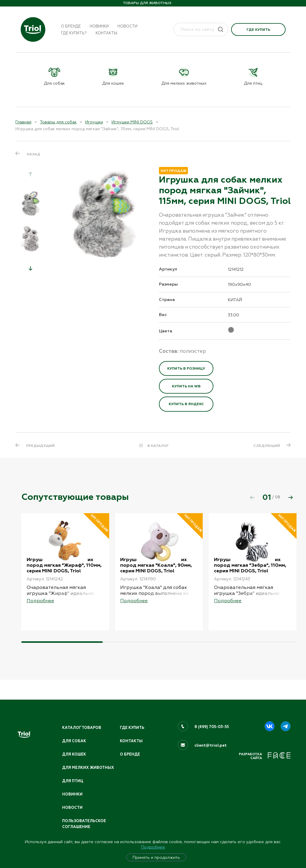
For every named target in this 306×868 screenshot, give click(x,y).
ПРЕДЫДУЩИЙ (41, 445)
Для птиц (73, 780)
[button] (30, 268)
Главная (23, 122)
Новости (127, 26)
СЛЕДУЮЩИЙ (266, 445)
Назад (33, 154)
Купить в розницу (186, 368)
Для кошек (75, 747)
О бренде (71, 26)
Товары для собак (58, 122)
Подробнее (153, 847)
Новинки (99, 26)
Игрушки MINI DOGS (132, 122)
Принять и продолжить (156, 857)
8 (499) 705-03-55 (212, 719)
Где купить (258, 30)
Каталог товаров (82, 720)
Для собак (74, 733)
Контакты (106, 33)
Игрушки (94, 122)
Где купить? (74, 33)
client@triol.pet (211, 737)
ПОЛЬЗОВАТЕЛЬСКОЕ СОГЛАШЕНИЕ (85, 823)
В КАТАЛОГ (158, 445)
